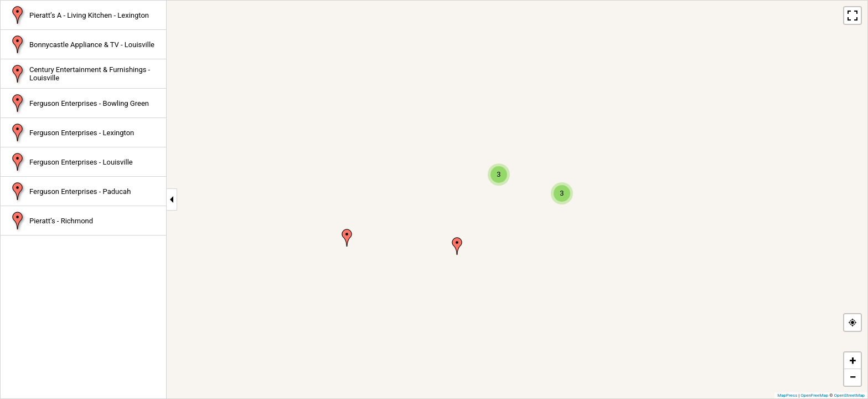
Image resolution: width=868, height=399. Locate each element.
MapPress (787, 395)
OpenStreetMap (849, 395)
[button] (347, 238)
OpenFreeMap (814, 395)
